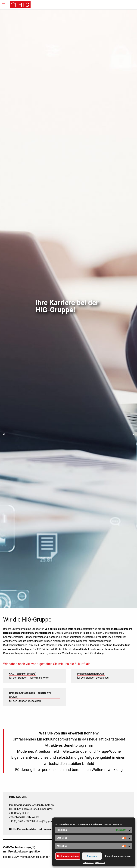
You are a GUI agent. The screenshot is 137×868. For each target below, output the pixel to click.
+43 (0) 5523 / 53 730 (21, 821)
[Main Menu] (3, 5)
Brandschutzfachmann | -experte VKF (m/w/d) (30, 695)
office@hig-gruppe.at (47, 821)
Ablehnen (92, 856)
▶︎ (135, 434)
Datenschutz (88, 863)
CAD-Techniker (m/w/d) (23, 674)
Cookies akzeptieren (68, 856)
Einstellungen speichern (118, 856)
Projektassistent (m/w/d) (91, 674)
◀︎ (5, 434)
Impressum (100, 863)
